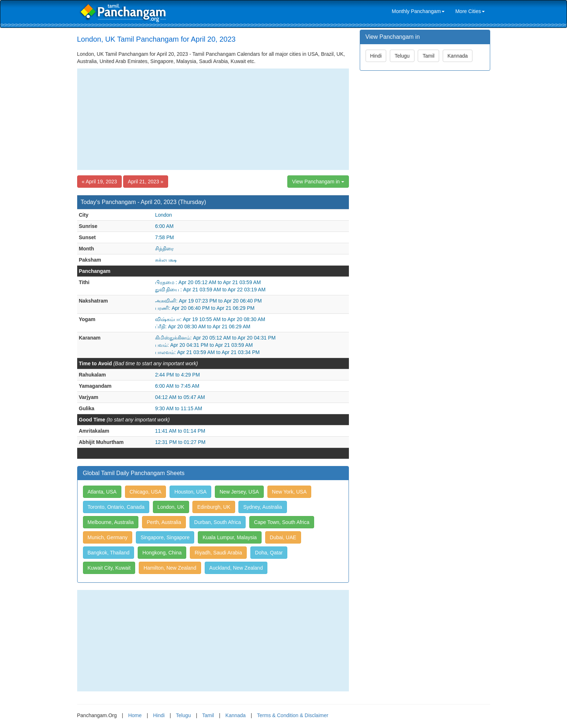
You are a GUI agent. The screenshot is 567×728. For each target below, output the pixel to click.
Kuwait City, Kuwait (109, 568)
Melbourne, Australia (111, 522)
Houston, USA (190, 492)
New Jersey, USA (239, 492)
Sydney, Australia (262, 507)
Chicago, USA (146, 492)
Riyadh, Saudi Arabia (218, 553)
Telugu (402, 56)
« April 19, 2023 (99, 182)
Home (135, 715)
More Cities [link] (470, 11)
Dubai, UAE (283, 537)
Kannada (458, 56)
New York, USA (289, 492)
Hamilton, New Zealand (170, 568)
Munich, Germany (108, 537)
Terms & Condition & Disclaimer (293, 715)
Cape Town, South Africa (282, 522)
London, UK (171, 507)
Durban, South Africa (218, 522)
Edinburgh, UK (214, 507)
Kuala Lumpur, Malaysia (230, 537)
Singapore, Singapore (165, 537)
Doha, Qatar (269, 553)
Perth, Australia (164, 522)
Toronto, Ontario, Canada (116, 507)
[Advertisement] (213, 119)
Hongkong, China (162, 553)
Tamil (428, 56)
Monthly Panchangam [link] (418, 11)
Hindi (376, 56)
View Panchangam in (318, 182)
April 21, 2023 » (146, 182)
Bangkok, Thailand (109, 553)
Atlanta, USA (102, 492)
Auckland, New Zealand (236, 568)
